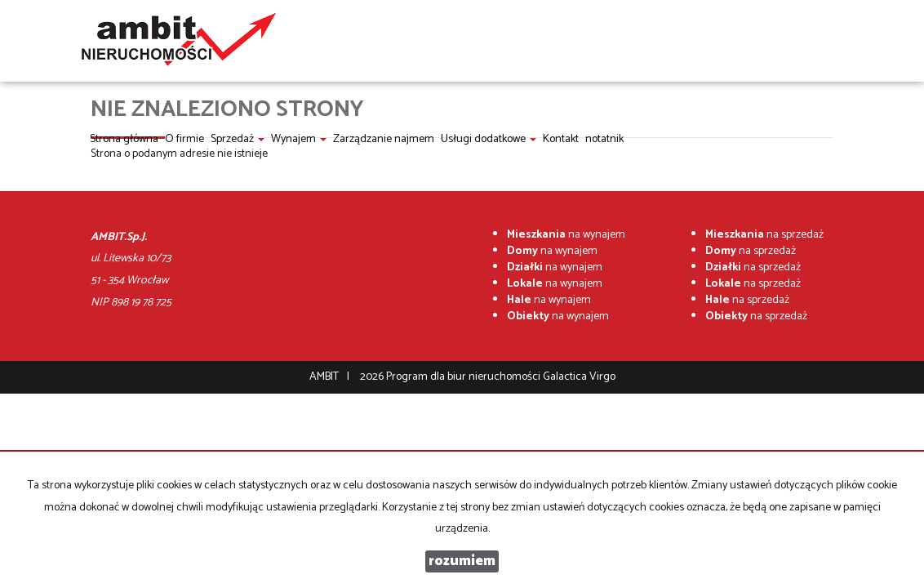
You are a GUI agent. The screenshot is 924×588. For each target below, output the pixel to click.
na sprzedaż (764, 235)
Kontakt (561, 139)
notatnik (604, 139)
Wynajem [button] (299, 139)
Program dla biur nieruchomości (464, 377)
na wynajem (566, 235)
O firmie (184, 139)
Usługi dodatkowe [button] (489, 139)
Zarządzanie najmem (384, 139)
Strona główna (124, 139)
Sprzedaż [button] (238, 139)
